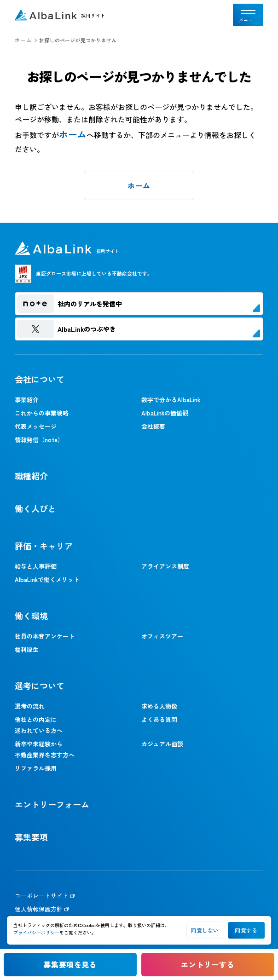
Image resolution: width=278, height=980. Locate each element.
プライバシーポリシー (36, 932)
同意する (246, 930)
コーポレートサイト (42, 896)
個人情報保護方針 (39, 909)
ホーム (23, 40)
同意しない (205, 930)
